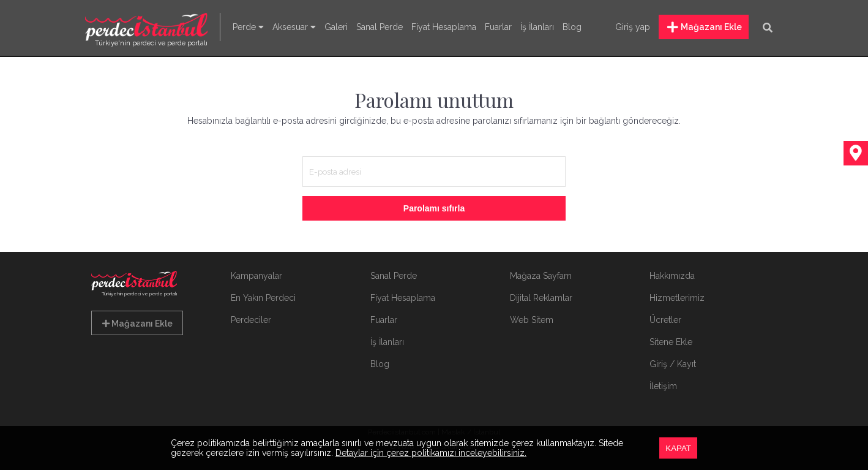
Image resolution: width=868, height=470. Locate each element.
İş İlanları (537, 27)
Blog (572, 27)
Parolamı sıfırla (434, 208)
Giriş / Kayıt (673, 364)
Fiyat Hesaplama (444, 27)
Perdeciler (251, 320)
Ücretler (665, 320)
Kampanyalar (256, 276)
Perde (248, 27)
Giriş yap (633, 27)
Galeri (336, 27)
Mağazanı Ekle (705, 28)
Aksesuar (294, 27)
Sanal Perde (380, 27)
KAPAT (678, 448)
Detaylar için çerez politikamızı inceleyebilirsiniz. (431, 453)
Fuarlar (498, 27)
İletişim (663, 386)
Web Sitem (532, 320)
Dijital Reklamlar (541, 298)
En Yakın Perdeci (263, 298)
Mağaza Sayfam (541, 276)
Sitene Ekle (671, 342)
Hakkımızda (672, 276)
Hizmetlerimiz (677, 298)
